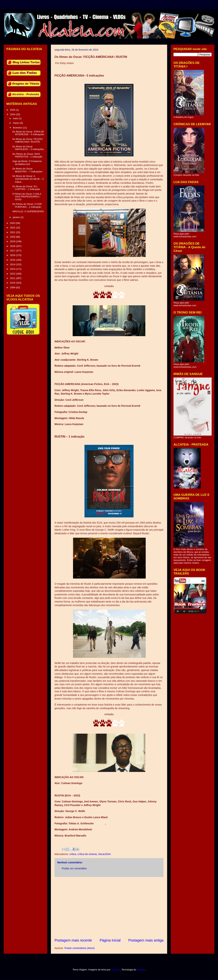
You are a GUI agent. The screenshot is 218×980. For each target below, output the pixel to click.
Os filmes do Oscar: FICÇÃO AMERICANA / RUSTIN (27, 141)
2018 (13, 246)
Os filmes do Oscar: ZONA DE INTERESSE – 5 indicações (28, 133)
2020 (13, 237)
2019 (13, 241)
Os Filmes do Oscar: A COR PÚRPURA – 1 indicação (27, 205)
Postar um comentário (74, 868)
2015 (13, 260)
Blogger (141, 970)
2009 (13, 287)
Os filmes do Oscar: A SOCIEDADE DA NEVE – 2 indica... (28, 179)
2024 (13, 114)
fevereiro (18, 128)
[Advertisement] (109, 907)
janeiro (17, 217)
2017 (13, 251)
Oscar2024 (104, 854)
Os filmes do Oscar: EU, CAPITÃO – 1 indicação (26, 188)
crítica (73, 854)
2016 (13, 255)
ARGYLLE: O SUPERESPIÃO (28, 211)
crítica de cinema (87, 854)
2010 (13, 283)
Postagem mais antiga (146, 940)
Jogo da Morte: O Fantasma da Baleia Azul (27, 163)
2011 (13, 278)
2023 (13, 223)
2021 (13, 232)
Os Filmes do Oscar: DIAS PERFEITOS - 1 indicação (27, 155)
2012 (13, 274)
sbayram (116, 970)
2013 (13, 269)
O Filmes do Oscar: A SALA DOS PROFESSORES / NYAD (27, 197)
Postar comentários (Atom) (79, 948)
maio (16, 118)
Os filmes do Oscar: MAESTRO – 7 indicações (27, 170)
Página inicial (110, 940)
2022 (13, 228)
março (17, 123)
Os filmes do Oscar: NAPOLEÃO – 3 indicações (28, 148)
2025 (13, 110)
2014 (13, 264)
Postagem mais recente (73, 940)
